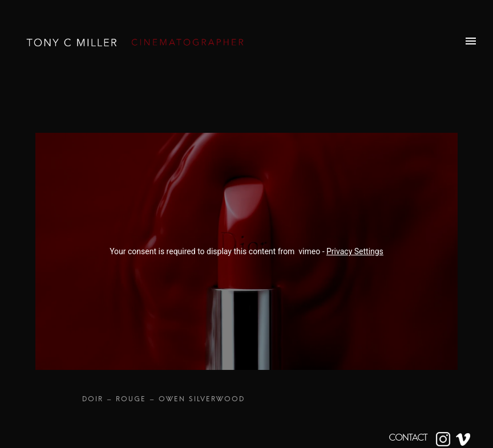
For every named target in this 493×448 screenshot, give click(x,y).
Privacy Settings (355, 251)
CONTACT (408, 438)
